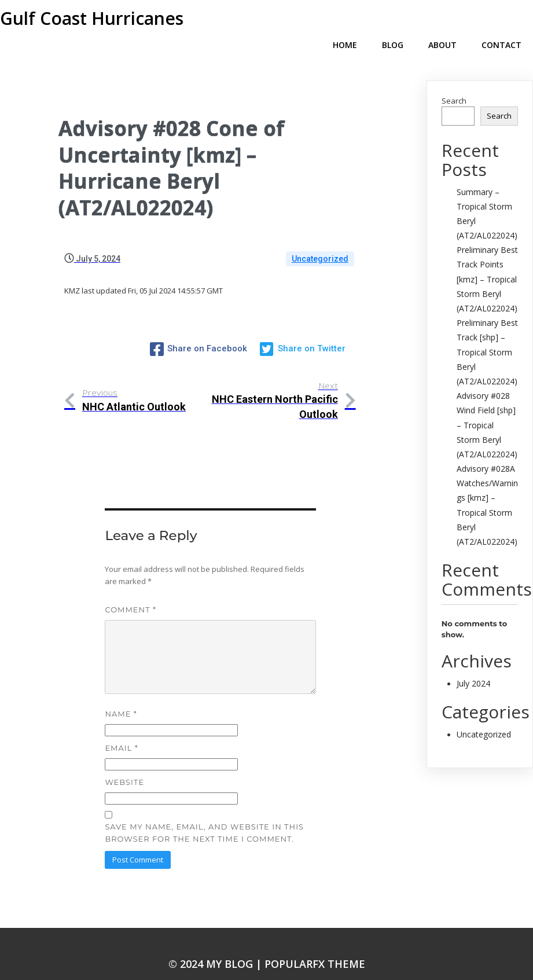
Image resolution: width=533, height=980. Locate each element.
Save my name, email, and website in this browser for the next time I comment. (204, 812)
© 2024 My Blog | (216, 943)
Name (121, 693)
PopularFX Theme (315, 943)
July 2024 (473, 665)
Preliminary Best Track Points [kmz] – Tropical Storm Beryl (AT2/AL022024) (487, 260)
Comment (131, 589)
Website (124, 761)
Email (121, 727)
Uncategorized (320, 240)
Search (454, 82)
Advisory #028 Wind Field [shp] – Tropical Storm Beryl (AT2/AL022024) (487, 406)
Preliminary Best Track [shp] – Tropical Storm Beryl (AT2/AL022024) (487, 333)
